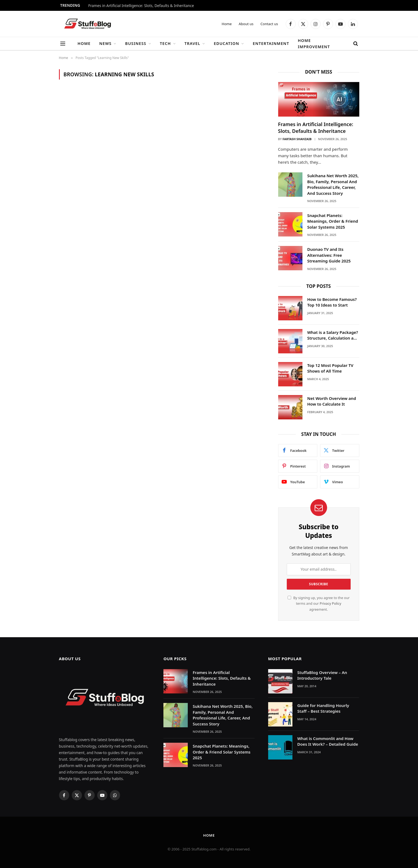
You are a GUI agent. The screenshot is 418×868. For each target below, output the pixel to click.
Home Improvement (314, 44)
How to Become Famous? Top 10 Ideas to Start (332, 302)
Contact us (269, 24)
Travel (192, 43)
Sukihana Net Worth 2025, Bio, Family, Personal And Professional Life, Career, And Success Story (333, 184)
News (106, 43)
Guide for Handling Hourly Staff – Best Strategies (323, 708)
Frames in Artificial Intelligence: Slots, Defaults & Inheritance (141, 6)
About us (246, 24)
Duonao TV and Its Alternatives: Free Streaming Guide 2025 (329, 255)
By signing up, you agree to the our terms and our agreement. (319, 604)
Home (227, 24)
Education (226, 43)
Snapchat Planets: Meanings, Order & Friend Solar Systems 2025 (333, 221)
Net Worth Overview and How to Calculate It (332, 401)
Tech (165, 43)
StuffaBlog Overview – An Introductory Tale (322, 675)
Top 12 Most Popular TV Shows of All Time (330, 368)
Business (136, 43)
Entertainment (271, 43)
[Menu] (63, 44)
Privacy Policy (330, 604)
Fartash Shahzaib (297, 139)
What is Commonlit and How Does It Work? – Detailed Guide (328, 741)
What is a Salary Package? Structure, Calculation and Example (333, 335)
